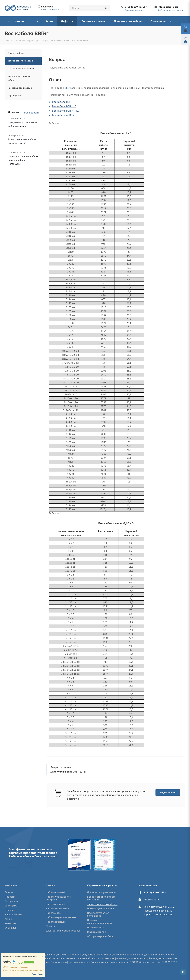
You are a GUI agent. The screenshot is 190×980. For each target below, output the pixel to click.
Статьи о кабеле (97, 932)
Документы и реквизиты (101, 892)
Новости (10, 897)
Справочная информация (102, 885)
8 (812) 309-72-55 (135, 7)
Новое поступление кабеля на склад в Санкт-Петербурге (23, 160)
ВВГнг (66, 88)
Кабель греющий (56, 922)
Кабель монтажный (57, 908)
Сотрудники (11, 901)
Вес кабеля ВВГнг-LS (64, 106)
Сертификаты (13, 906)
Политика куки (96, 927)
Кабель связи (54, 913)
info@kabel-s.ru (168, 7)
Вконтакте (183, 972)
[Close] (43, 956)
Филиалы (10, 928)
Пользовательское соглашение (98, 914)
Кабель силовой (55, 892)
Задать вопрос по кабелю (102, 904)
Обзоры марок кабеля (100, 936)
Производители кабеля (101, 908)
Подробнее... (38, 974)
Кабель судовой (55, 904)
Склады (9, 892)
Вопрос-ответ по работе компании (101, 898)
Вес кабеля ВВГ (61, 102)
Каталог (51, 885)
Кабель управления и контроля (59, 898)
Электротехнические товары (63, 931)
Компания (11, 885)
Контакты (10, 923)
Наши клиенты (13, 914)
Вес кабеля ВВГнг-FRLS (66, 111)
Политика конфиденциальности (100, 922)
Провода (51, 926)
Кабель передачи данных (61, 917)
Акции (8, 919)
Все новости (31, 113)
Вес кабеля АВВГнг (63, 115)
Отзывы (9, 910)
